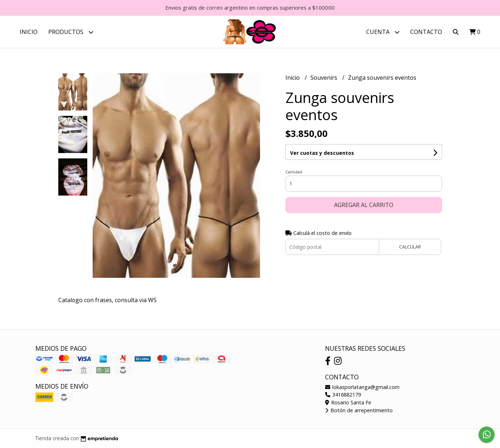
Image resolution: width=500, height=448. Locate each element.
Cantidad (294, 172)
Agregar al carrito (364, 205)
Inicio (29, 32)
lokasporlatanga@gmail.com (362, 387)
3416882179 (343, 395)
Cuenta (383, 32)
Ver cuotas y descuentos (322, 153)
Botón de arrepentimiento (359, 410)
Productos (71, 32)
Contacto (426, 32)
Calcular (410, 247)
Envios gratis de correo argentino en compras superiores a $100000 (250, 8)
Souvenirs (325, 78)
